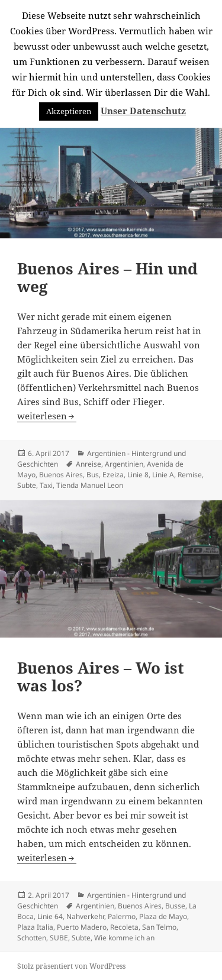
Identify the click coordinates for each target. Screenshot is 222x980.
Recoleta (124, 927)
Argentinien (124, 464)
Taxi (46, 485)
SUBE (59, 938)
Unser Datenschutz (143, 111)
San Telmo (159, 927)
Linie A (163, 475)
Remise (190, 475)
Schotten (32, 938)
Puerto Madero (82, 927)
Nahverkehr (85, 916)
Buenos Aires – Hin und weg (107, 277)
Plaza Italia (35, 927)
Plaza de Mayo (163, 916)
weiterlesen (47, 416)
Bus (93, 475)
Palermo (122, 916)
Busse (175, 906)
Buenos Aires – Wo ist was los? (101, 677)
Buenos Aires (61, 475)
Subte (27, 485)
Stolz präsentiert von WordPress (71, 966)
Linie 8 (138, 475)
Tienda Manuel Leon (90, 485)
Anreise (89, 464)
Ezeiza (113, 475)
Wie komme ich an (124, 938)
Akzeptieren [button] (69, 111)
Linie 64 (50, 916)
